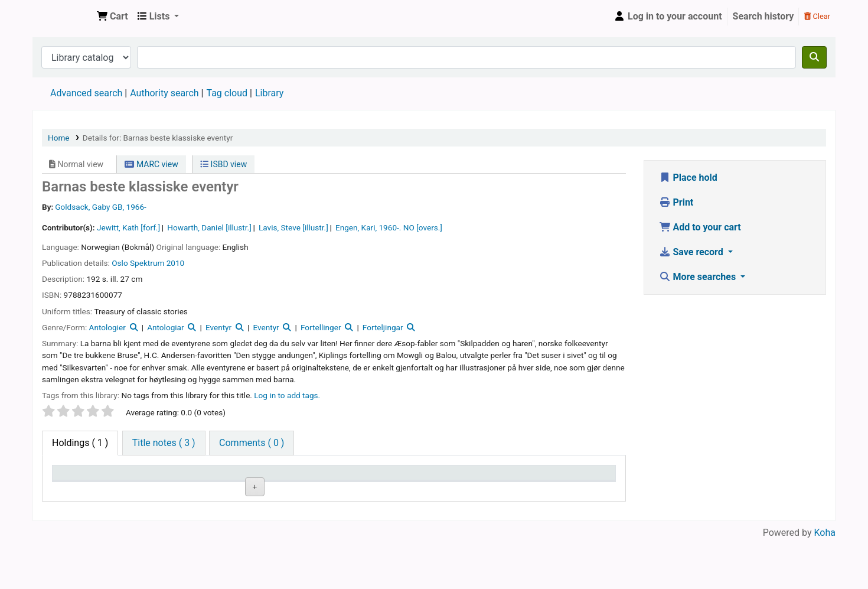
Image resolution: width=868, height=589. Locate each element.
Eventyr (218, 327)
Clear (817, 16)
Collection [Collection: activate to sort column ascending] (239, 478)
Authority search (164, 93)
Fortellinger (321, 327)
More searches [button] (699, 277)
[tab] (164, 443)
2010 (176, 263)
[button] (112, 17)
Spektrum (147, 263)
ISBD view (223, 164)
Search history (763, 16)
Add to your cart (700, 227)
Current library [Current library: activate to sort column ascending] (167, 478)
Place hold (688, 178)
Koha (825, 582)
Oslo (120, 263)
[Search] (814, 57)
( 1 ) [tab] (80, 443)
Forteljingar (383, 327)
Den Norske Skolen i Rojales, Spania (63, 17)
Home (59, 138)
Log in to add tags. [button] (287, 395)
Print (676, 202)
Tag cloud (227, 93)
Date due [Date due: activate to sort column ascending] (559, 478)
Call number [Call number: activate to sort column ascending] (324, 478)
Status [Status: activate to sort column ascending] (474, 478)
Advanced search (86, 93)
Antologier (107, 327)
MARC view (151, 164)
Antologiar (165, 327)
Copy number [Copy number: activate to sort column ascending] (407, 478)
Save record (692, 252)
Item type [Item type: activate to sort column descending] (78, 478)
